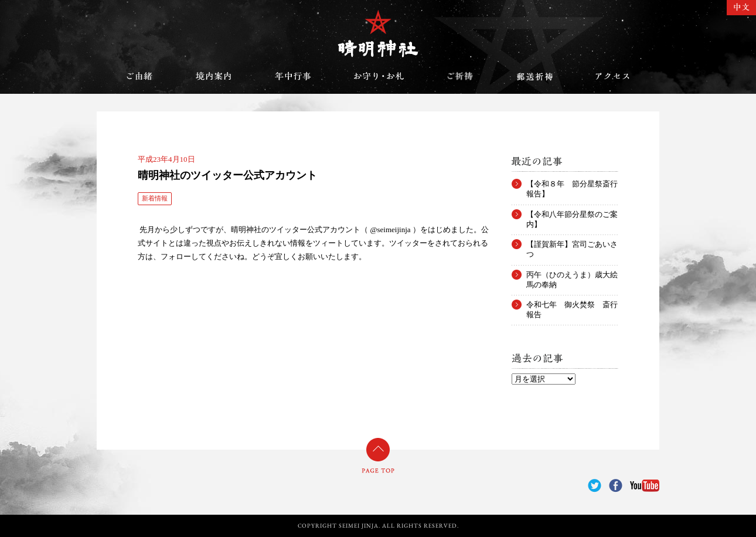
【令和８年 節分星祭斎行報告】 (572, 184)
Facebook (616, 486)
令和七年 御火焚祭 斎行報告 (572, 305)
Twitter (595, 486)
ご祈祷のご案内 (460, 76)
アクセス (612, 76)
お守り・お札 (379, 76)
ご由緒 (139, 76)
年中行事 (293, 76)
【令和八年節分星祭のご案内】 (572, 215)
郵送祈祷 (534, 76)
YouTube (645, 486)
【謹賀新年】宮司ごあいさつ (572, 244)
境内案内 (214, 76)
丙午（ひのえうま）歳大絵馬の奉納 (572, 275)
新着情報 (155, 198)
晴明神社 (378, 33)
